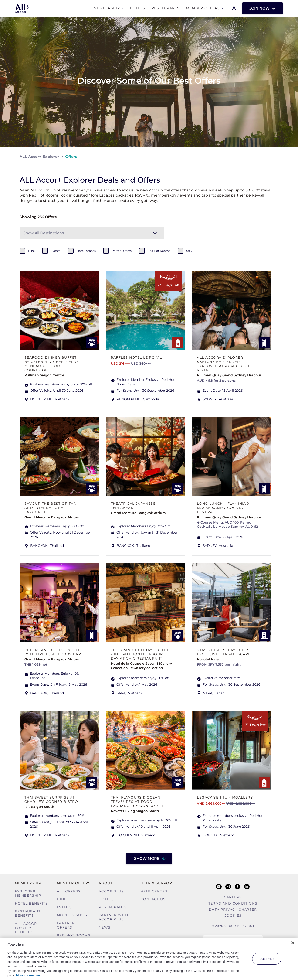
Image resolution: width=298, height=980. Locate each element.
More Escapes (72, 915)
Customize (267, 959)
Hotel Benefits (31, 903)
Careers (233, 897)
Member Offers (203, 9)
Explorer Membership (28, 893)
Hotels (137, 9)
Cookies (233, 915)
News (105, 927)
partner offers (122, 251)
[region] (149, 959)
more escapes (86, 251)
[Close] (293, 943)
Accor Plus (111, 891)
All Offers (69, 891)
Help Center (154, 891)
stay (189, 251)
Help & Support (157, 883)
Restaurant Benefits (28, 913)
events (56, 251)
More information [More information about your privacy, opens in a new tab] (28, 975)
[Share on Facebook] (274, 157)
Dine (62, 899)
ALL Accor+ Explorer (39, 157)
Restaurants (166, 9)
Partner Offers (66, 925)
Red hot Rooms (74, 935)
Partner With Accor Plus (113, 917)
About (106, 883)
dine (31, 251)
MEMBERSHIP (107, 9)
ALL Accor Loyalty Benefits (26, 928)
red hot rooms (159, 251)
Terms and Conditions (233, 903)
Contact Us (153, 899)
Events (64, 907)
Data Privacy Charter (233, 909)
